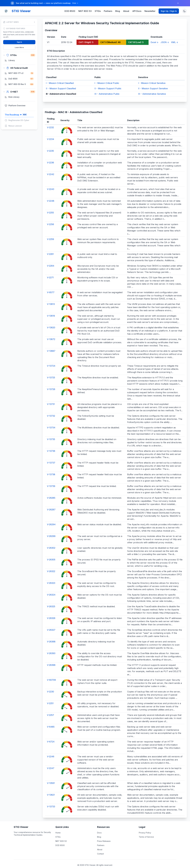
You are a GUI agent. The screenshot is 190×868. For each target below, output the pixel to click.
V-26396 (51, 660)
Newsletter (150, 6)
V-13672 (51, 334)
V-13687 (51, 346)
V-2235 (50, 146)
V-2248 (51, 196)
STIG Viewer (21, 6)
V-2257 (50, 710)
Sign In (19, 37)
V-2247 (51, 763)
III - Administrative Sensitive (152, 89)
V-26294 (51, 519)
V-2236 (50, 157)
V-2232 (50, 122)
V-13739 (51, 481)
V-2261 (50, 249)
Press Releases (104, 836)
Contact (100, 849)
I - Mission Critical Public (107, 78)
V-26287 (51, 504)
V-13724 (51, 361)
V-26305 (51, 554)
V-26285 (51, 493)
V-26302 (51, 543)
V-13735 (51, 434)
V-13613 (51, 299)
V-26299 (51, 531)
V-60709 (51, 675)
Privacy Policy (145, 828)
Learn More (19, 42)
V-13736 (51, 446)
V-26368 (51, 636)
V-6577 (51, 287)
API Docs (137, 6)
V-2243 (51, 184)
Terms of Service (146, 832)
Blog (118, 6)
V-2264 (51, 261)
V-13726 (51, 384)
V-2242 (51, 169)
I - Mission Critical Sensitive (152, 78)
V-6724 (51, 736)
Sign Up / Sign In (169, 6)
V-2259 (50, 234)
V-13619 (51, 311)
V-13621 (51, 790)
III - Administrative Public (107, 89)
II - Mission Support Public (108, 83)
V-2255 (50, 207)
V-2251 (50, 698)
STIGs (98, 6)
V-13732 (51, 411)
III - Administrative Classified (61, 89)
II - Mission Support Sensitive (153, 83)
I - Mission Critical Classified (60, 78)
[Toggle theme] (184, 6)
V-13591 (51, 778)
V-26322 (51, 566)
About (126, 6)
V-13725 (51, 372)
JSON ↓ (165, 37)
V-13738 (51, 469)
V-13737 (51, 458)
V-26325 (51, 601)
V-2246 (51, 751)
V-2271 (50, 272)
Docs (99, 828)
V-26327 (51, 625)
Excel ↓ (155, 37)
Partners (108, 6)
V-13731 (51, 399)
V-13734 (51, 422)
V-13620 (51, 322)
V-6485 (51, 722)
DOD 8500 (70, 6)
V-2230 (50, 686)
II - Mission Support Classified (61, 83)
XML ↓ (175, 37)
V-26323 (51, 578)
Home (58, 828)
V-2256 (50, 219)
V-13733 (51, 801)
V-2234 (51, 134)
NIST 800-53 (85, 6)
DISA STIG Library (106, 864)
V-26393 (51, 648)
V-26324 (51, 590)
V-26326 (51, 613)
